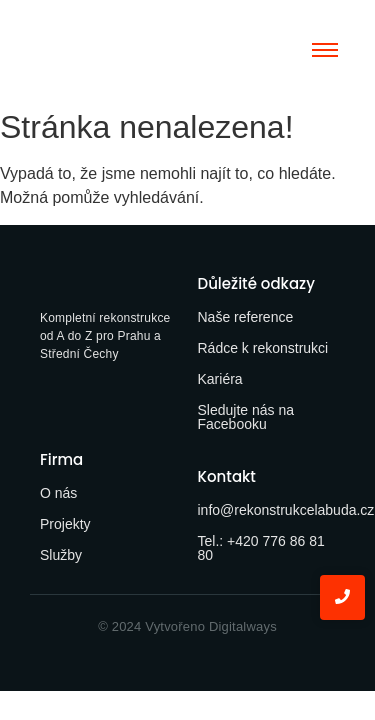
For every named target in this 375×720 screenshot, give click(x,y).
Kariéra (220, 379)
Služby (61, 555)
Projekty (65, 524)
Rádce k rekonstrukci (263, 348)
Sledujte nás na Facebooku (246, 417)
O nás (58, 493)
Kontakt (227, 476)
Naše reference (246, 317)
